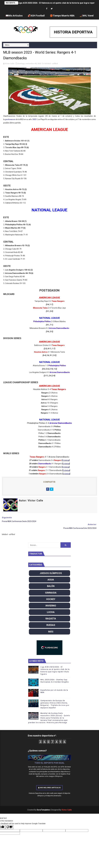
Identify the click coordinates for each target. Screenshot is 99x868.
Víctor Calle (67, 810)
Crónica (66, 460)
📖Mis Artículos (14, 16)
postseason (10, 119)
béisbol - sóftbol (51, 64)
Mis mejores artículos (49, 788)
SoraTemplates (43, 810)
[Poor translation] (9, 827)
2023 (34, 119)
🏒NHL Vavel (87, 16)
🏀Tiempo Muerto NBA (62, 16)
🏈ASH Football (36, 16)
